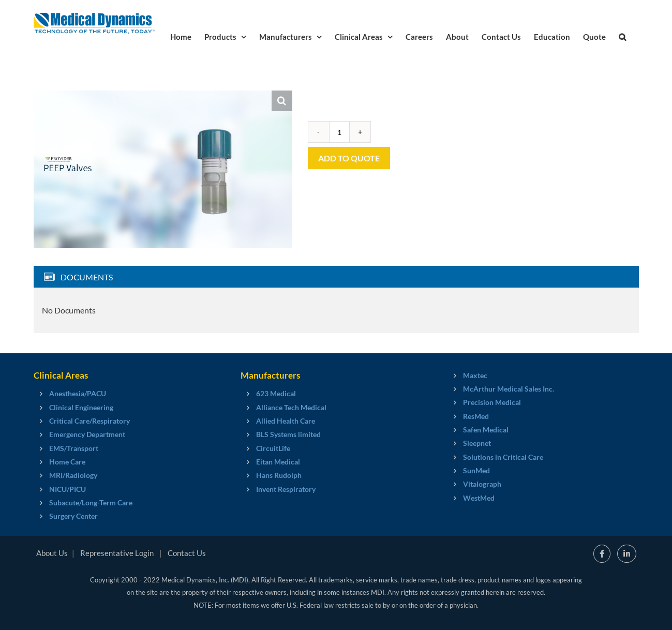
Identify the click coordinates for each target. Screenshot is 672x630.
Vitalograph (482, 484)
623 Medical (276, 393)
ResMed (476, 416)
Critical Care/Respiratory (89, 421)
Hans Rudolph (279, 475)
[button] (622, 36)
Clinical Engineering (81, 407)
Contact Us (187, 553)
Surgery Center (73, 516)
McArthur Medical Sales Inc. (509, 389)
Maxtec (475, 375)
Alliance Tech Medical (291, 407)
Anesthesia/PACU (78, 393)
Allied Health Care (286, 421)
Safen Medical (486, 430)
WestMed (479, 498)
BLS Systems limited (288, 434)
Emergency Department (87, 434)
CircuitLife (273, 448)
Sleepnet (477, 443)
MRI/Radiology (73, 475)
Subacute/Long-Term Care (91, 503)
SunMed (476, 470)
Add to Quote (349, 158)
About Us (52, 553)
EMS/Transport (74, 448)
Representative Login (117, 553)
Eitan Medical (278, 462)
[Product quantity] (339, 132)
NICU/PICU (68, 489)
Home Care (67, 462)
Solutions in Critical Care (503, 457)
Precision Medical (492, 402)
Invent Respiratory (286, 489)
